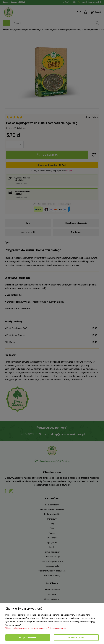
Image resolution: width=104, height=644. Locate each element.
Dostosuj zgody (76, 637)
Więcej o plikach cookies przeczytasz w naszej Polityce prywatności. (36, 628)
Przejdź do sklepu (28, 637)
